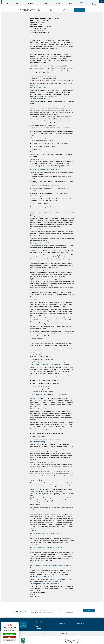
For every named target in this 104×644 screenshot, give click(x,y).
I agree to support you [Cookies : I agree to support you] (10, 634)
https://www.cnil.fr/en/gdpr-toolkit (54, 581)
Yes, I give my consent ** (70, 612)
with (65, 633)
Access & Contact (61, 626)
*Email (58, 609)
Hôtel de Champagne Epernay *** (43, 624)
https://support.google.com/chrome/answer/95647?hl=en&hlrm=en (47, 547)
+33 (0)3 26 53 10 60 (62, 623)
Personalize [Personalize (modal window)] (10, 640)
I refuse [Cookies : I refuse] (10, 637)
